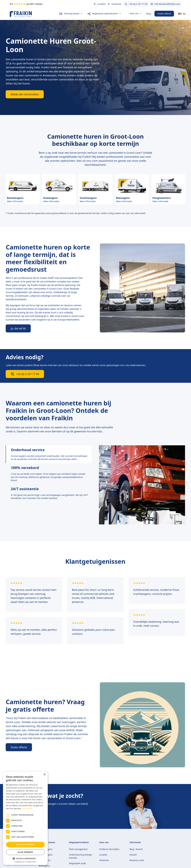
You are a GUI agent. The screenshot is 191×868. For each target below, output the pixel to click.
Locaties (103, 855)
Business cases (137, 860)
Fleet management (78, 849)
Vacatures (104, 860)
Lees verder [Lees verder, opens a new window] (27, 808)
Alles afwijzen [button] (25, 852)
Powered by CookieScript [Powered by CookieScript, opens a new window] (25, 862)
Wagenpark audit (77, 863)
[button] (71, 14)
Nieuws (133, 855)
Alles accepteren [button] (25, 845)
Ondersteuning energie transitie (80, 856)
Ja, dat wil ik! (18, 328)
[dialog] (25, 818)
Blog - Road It (136, 849)
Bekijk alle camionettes (25, 94)
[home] (32, 14)
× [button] (44, 775)
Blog (149, 14)
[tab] (49, 454)
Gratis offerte (164, 14)
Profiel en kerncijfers (109, 849)
